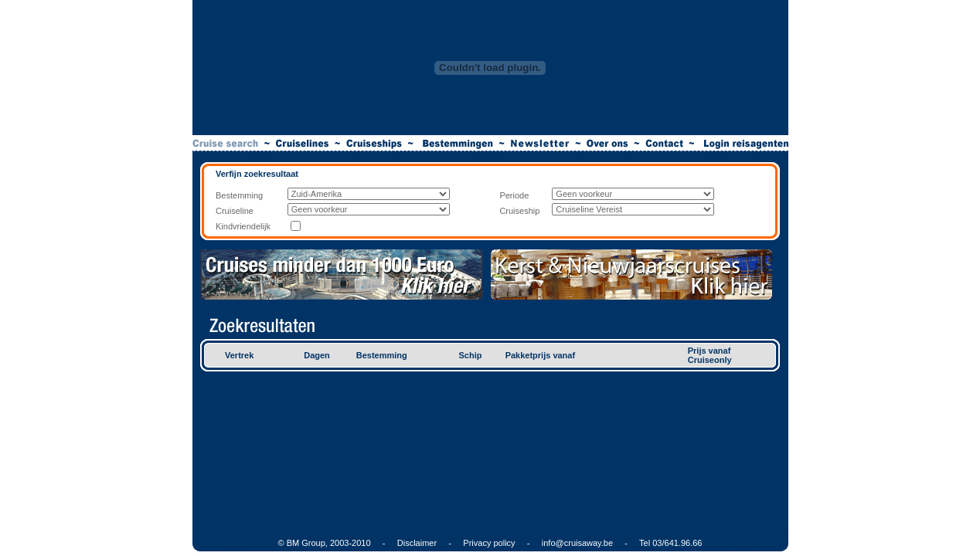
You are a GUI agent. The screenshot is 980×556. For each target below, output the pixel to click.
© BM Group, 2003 (314, 543)
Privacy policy (489, 543)
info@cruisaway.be (577, 543)
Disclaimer (417, 543)
